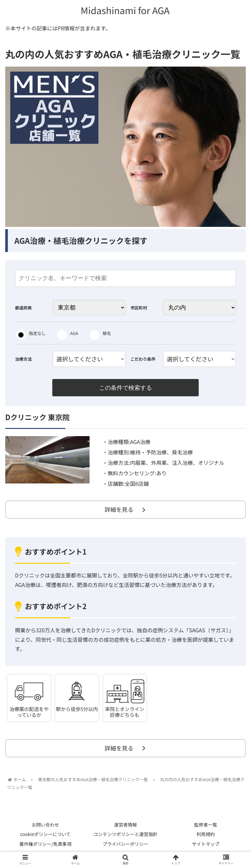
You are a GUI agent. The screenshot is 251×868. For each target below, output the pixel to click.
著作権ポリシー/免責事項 (45, 847)
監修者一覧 (206, 828)
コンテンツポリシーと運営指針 (125, 838)
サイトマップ (206, 847)
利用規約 (206, 838)
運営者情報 (125, 828)
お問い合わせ (45, 828)
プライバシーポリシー (125, 847)
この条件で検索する (125, 388)
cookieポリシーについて (45, 838)
